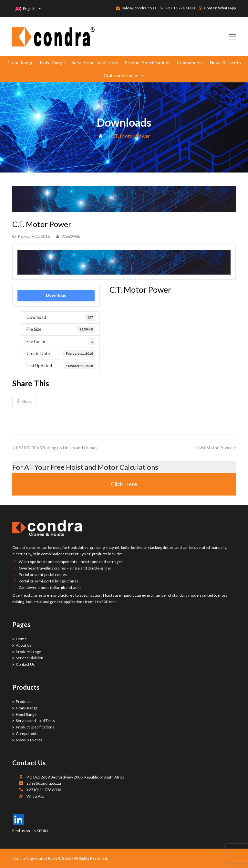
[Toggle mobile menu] (232, 37)
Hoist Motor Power (216, 448)
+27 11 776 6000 (180, 8)
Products (24, 701)
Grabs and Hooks (124, 75)
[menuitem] (28, 9)
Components (190, 63)
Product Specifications (148, 63)
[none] (28, 9)
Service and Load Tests (95, 63)
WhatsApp (35, 796)
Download (56, 295)
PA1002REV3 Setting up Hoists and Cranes (55, 448)
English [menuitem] (29, 9)
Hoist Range (52, 63)
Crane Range (21, 63)
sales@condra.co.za (139, 8)
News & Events (225, 63)
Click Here (124, 484)
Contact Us (25, 664)
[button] (24, 402)
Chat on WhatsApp (220, 8)
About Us (24, 645)
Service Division (30, 658)
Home (21, 639)
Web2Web (71, 236)
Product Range (28, 652)
